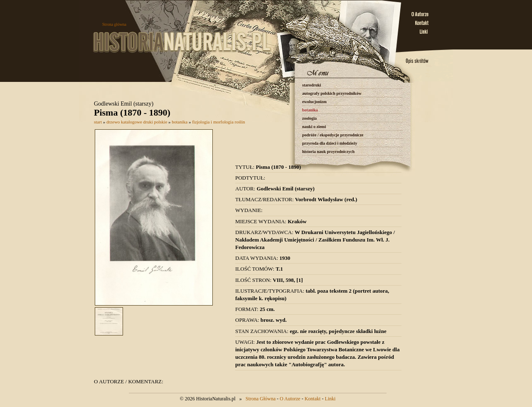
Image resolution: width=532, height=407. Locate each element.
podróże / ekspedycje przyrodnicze (333, 135)
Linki (330, 399)
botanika (310, 110)
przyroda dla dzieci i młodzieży (330, 143)
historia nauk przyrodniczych (328, 152)
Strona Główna (261, 399)
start (98, 122)
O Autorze (290, 399)
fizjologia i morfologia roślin (218, 122)
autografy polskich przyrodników (332, 93)
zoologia (309, 118)
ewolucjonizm (314, 102)
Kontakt (313, 399)
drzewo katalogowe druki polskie (137, 122)
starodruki (312, 85)
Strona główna (114, 24)
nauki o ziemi (314, 127)
